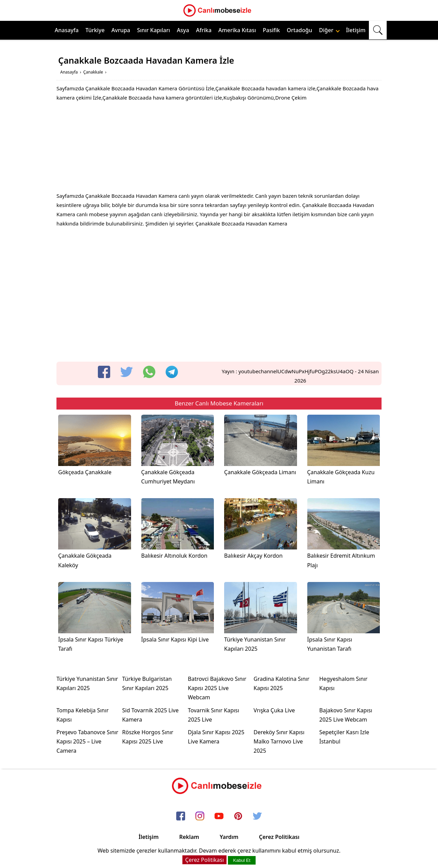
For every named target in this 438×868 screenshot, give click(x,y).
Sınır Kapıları (153, 30)
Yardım (229, 837)
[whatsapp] (149, 372)
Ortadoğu (299, 30)
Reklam (189, 837)
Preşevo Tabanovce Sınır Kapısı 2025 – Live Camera (87, 741)
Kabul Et (242, 860)
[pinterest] (238, 816)
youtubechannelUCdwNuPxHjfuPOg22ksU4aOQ (296, 371)
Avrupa (121, 30)
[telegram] (172, 372)
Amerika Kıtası (237, 30)
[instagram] (200, 816)
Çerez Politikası (279, 837)
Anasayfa (67, 30)
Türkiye (95, 30)
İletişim (356, 30)
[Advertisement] (219, 148)
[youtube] (219, 816)
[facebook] (104, 372)
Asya (183, 30)
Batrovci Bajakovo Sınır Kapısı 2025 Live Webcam (217, 688)
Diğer (329, 30)
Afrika (204, 30)
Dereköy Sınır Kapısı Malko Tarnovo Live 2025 (279, 741)
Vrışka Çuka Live (274, 710)
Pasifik (271, 30)
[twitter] (127, 372)
